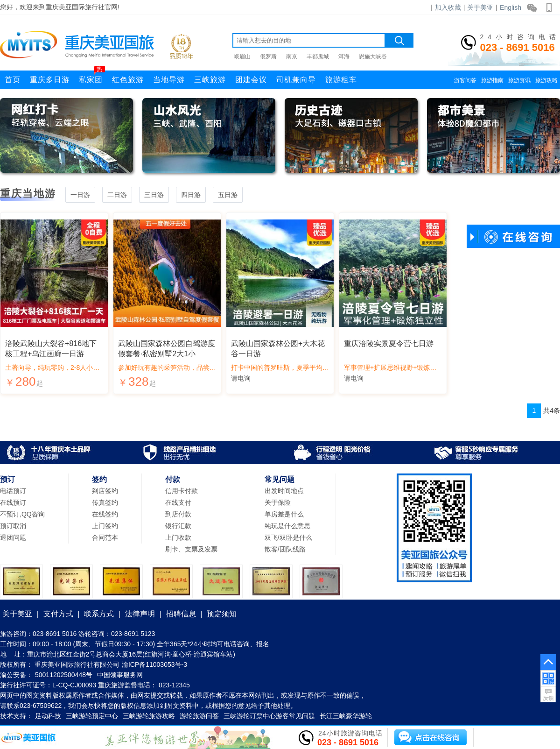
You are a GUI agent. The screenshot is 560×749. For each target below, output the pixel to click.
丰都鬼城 (318, 57)
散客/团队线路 (285, 549)
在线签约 (105, 514)
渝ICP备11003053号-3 (154, 664)
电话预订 (13, 491)
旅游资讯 (519, 80)
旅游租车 (341, 80)
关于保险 (278, 502)
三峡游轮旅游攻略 (149, 716)
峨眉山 (242, 57)
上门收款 (178, 537)
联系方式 (99, 614)
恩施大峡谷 (373, 57)
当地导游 (169, 80)
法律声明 (140, 614)
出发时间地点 (284, 491)
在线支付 (178, 502)
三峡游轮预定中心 (92, 716)
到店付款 (178, 514)
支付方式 (58, 614)
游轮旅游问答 (199, 716)
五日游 (228, 195)
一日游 (80, 195)
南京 (292, 57)
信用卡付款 (182, 491)
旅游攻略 (546, 80)
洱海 (344, 57)
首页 (13, 80)
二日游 (117, 195)
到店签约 (105, 491)
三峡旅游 (210, 80)
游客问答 (465, 80)
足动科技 (48, 716)
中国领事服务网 (120, 675)
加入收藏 (448, 7)
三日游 (154, 195)
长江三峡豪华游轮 (346, 716)
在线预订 (13, 502)
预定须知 (222, 614)
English (511, 7)
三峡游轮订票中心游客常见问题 (269, 716)
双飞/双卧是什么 (288, 537)
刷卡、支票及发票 (191, 549)
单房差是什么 (284, 514)
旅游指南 (492, 80)
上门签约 (105, 526)
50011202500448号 (64, 675)
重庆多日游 (50, 80)
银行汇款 (178, 526)
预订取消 (13, 526)
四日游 (191, 195)
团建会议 (251, 80)
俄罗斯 (268, 57)
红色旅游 (128, 80)
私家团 (92, 77)
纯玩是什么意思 (287, 526)
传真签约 (105, 502)
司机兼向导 (296, 80)
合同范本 (105, 537)
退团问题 (13, 537)
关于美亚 (480, 7)
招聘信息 (181, 614)
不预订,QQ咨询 (22, 514)
